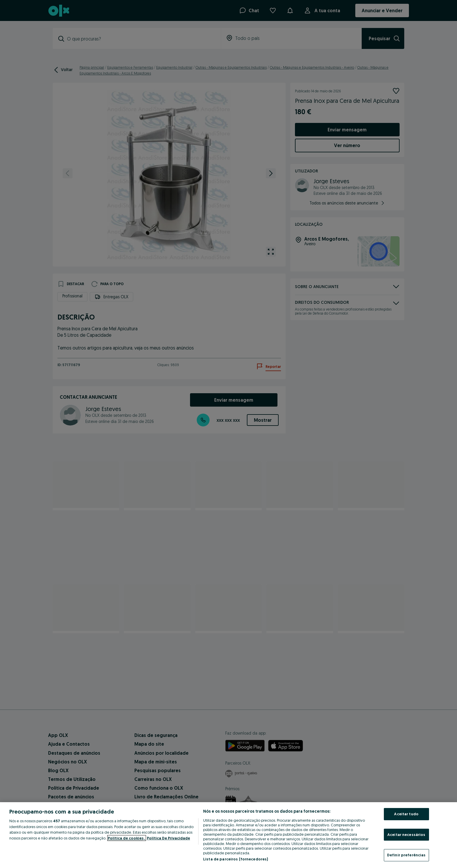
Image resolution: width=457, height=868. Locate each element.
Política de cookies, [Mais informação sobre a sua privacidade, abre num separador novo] (127, 838)
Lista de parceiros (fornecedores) (235, 859)
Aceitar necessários (406, 835)
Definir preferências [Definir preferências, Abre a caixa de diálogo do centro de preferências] (406, 855)
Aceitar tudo (406, 814)
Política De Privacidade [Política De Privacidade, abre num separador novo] (168, 838)
